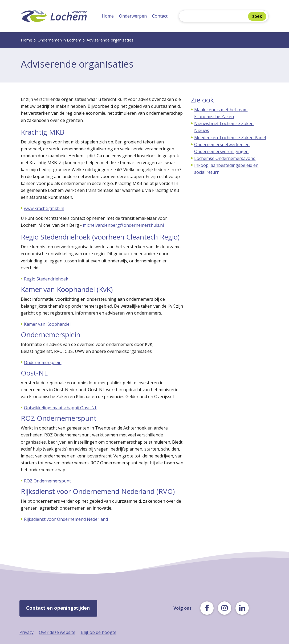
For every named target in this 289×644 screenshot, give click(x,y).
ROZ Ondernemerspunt (47, 481)
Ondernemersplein (43, 362)
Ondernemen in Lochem (59, 40)
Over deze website (57, 632)
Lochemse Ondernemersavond (225, 158)
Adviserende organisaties (110, 40)
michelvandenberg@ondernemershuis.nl (123, 225)
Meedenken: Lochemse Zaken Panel (230, 138)
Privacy (27, 632)
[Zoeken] (215, 17)
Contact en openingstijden (58, 608)
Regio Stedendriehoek (46, 279)
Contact (160, 16)
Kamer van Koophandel (47, 324)
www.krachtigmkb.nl (44, 208)
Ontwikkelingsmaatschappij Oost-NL (61, 408)
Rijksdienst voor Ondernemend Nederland (66, 519)
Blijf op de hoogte (99, 632)
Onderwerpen (133, 16)
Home (108, 16)
